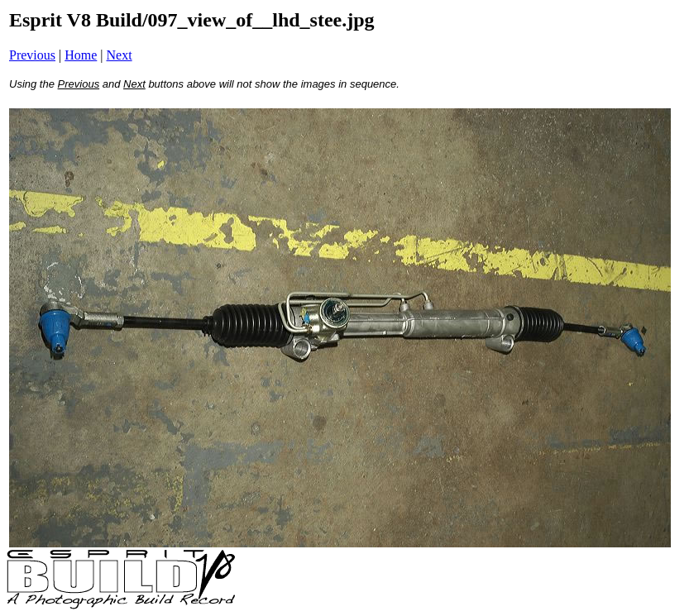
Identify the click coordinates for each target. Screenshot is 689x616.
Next (120, 55)
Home (81, 55)
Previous (32, 55)
